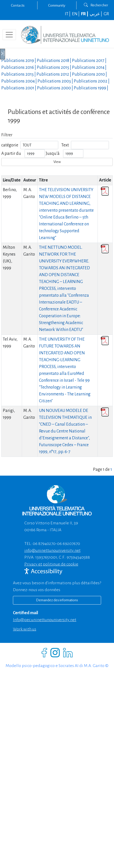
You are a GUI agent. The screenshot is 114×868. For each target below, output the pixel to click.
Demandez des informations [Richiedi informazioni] (57, 600)
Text (65, 145)
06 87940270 (44, 544)
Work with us (25, 629)
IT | (68, 14)
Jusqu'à (53, 154)
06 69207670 (69, 544)
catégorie (10, 145)
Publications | (19, 61)
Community (57, 5)
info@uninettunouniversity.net (52, 550)
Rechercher (96, 5)
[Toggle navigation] (9, 35)
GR (106, 14)
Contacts (18, 5)
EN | (76, 14)
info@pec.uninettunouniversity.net (45, 620)
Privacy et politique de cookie (51, 564)
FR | (85, 14)
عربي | (96, 14)
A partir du (11, 154)
